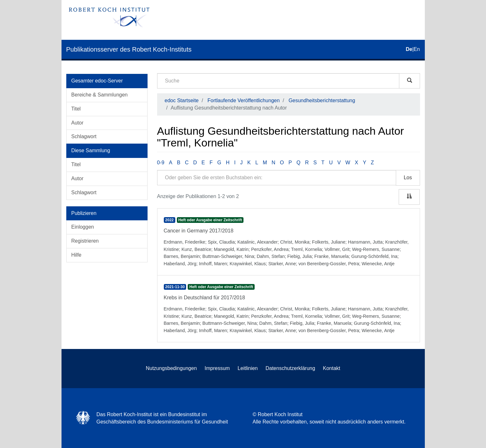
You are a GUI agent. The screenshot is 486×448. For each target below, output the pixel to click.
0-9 (161, 163)
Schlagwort (84, 136)
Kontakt (331, 368)
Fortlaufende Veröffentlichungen (244, 100)
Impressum (217, 368)
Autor (77, 123)
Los (408, 178)
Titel (76, 109)
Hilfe (76, 255)
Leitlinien (248, 368)
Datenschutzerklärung (290, 368)
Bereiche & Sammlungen (100, 95)
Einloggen (83, 227)
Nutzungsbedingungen (171, 368)
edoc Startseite (182, 100)
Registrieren (85, 241)
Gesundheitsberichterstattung (322, 100)
